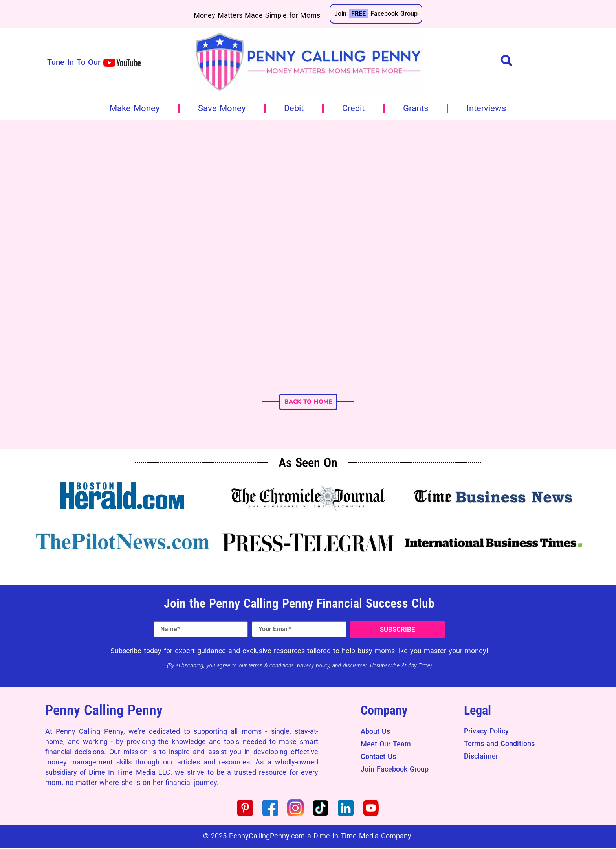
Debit (294, 108)
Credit (353, 108)
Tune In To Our (74, 62)
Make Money (135, 108)
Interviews (486, 108)
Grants (416, 108)
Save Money (222, 108)
